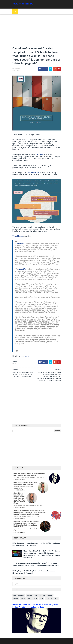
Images (23, 598)
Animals (29, 595)
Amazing (21, 595)
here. (27, 356)
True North (18, 236)
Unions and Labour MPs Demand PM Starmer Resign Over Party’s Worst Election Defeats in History (29, 475)
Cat (36, 595)
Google (42, 595)
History (50, 595)
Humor (16, 598)
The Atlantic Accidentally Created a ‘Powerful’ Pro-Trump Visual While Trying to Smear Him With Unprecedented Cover (36, 564)
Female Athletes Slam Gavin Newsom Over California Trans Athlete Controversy (25, 484)
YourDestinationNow (23, 4)
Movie (30, 598)
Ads (15, 595)
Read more (23, 480)
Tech (56, 598)
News (14, 363)
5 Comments (16, 70)
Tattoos (49, 598)
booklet (40, 155)
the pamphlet (33, 173)
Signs (42, 598)
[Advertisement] (37, 31)
